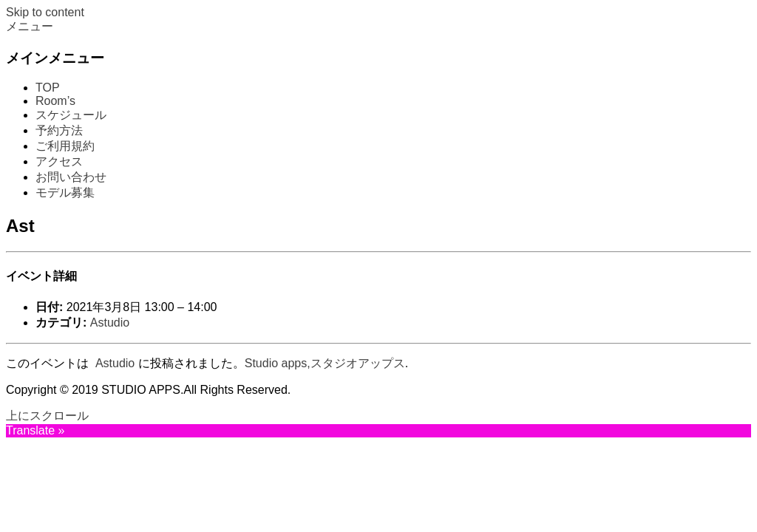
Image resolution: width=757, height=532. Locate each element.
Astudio (110, 323)
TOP (48, 88)
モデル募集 (65, 192)
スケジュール (71, 115)
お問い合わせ (71, 177)
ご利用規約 (65, 146)
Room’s (55, 101)
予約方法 (59, 130)
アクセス (59, 161)
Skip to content (45, 12)
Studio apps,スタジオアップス (325, 363)
